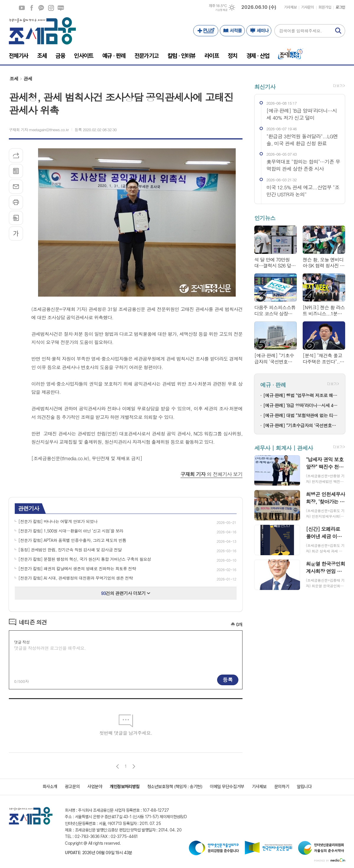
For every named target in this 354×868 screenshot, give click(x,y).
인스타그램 (51, 8)
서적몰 (232, 31)
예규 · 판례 (273, 385)
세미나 (259, 31)
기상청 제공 (221, 10)
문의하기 (282, 787)
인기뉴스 (265, 218)
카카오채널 (41, 8)
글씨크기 (16, 234)
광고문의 (72, 787)
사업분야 (95, 787)
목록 (16, 171)
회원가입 (325, 7)
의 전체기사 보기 (212, 474)
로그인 (340, 7)
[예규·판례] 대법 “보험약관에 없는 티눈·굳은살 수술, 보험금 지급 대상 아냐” (301, 415)
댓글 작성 (22, 642)
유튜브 (22, 8)
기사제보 (290, 7)
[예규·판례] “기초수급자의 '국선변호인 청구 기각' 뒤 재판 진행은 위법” (301, 425)
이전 (118, 766)
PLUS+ (206, 31)
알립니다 (304, 787)
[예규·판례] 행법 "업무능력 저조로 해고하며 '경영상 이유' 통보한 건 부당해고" (301, 395)
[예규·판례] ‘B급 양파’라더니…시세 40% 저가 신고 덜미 (301, 405)
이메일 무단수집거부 (227, 787)
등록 (228, 680)
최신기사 (265, 87)
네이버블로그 (61, 8)
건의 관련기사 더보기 (126, 593)
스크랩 (16, 218)
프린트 (16, 202)
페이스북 (32, 8)
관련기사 (28, 508)
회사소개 (50, 787)
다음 (134, 766)
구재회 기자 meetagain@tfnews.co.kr (39, 130)
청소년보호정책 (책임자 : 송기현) (175, 787)
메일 (16, 187)
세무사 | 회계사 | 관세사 (283, 448)
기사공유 (16, 155)
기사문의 (307, 7)
